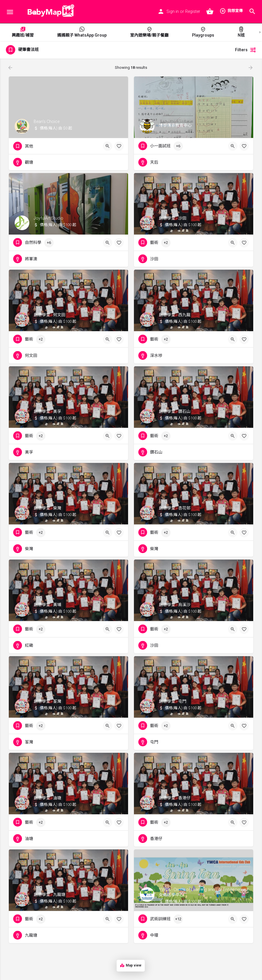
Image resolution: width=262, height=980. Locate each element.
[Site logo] (49, 12)
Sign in (173, 11)
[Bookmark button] (119, 146)
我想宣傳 (231, 11)
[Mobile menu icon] (10, 12)
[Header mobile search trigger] (252, 11)
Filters (246, 50)
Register (193, 11)
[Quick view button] (108, 146)
